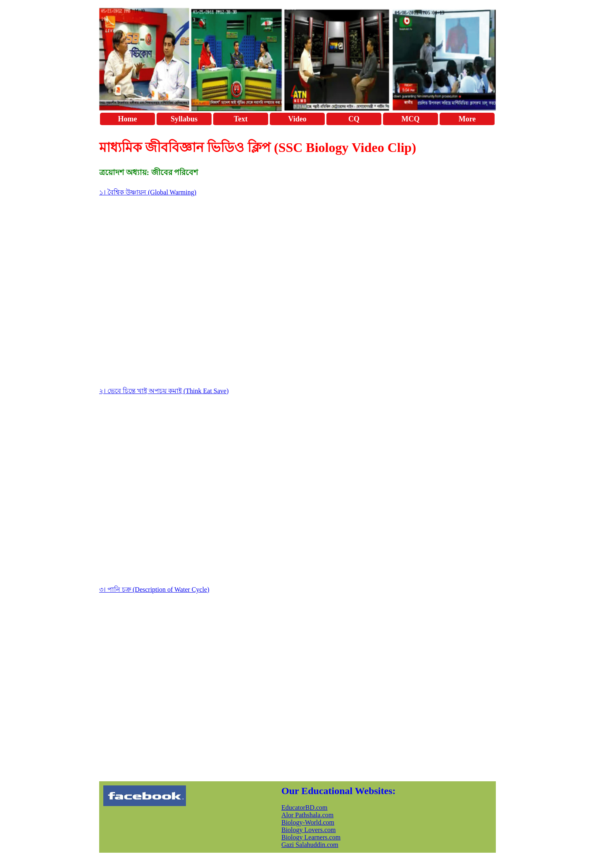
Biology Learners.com (311, 837)
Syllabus (184, 119)
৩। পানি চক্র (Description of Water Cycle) (154, 589)
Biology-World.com (308, 822)
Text (241, 119)
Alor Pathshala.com (307, 815)
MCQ (411, 119)
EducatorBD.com (305, 808)
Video (297, 119)
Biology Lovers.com (309, 830)
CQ (354, 119)
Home (128, 119)
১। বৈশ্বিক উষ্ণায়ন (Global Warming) (148, 192)
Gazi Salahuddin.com (310, 845)
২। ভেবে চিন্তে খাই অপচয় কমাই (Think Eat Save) (164, 391)
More (467, 119)
